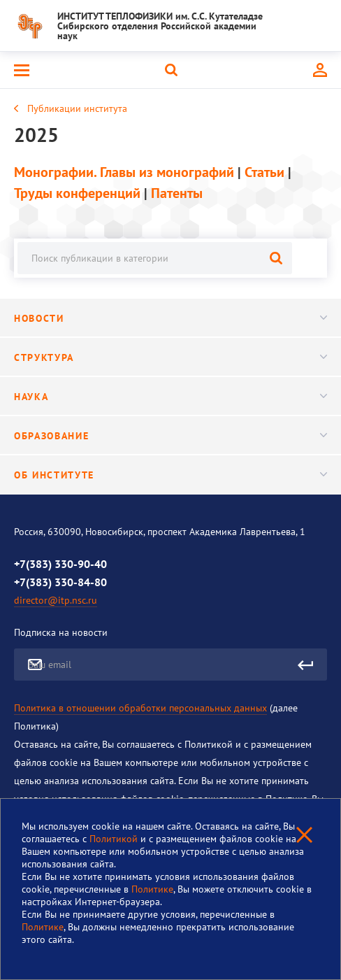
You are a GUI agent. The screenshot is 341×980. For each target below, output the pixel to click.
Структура (170, 357)
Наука (170, 397)
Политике (152, 889)
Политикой (115, 839)
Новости (170, 318)
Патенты (177, 193)
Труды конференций (77, 193)
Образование (170, 436)
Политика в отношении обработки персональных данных (140, 708)
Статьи (264, 172)
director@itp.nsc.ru (56, 600)
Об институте (170, 475)
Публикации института (77, 108)
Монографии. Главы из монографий (124, 172)
